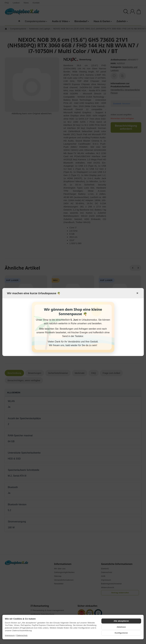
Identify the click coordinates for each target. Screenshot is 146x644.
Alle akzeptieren (121, 621)
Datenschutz (22, 635)
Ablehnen (121, 627)
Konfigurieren (121, 633)
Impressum (10, 635)
